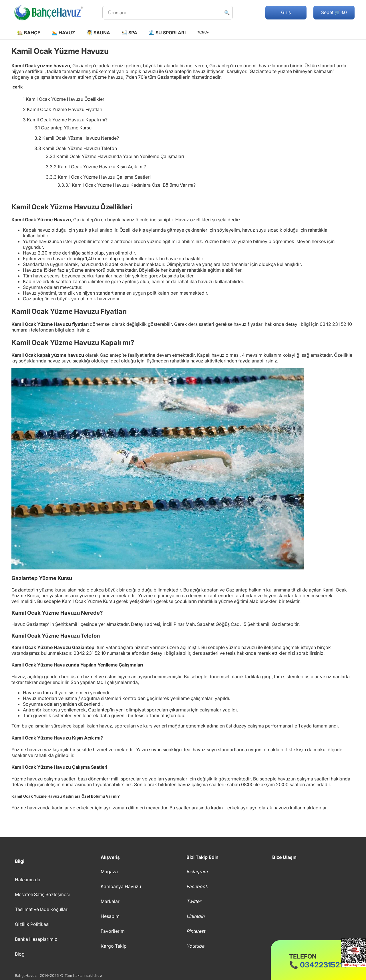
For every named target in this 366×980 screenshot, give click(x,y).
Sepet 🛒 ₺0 (334, 12)
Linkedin (195, 916)
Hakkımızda (28, 880)
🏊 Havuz (63, 33)
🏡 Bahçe (29, 33)
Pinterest (196, 931)
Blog (20, 954)
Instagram (197, 871)
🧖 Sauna (98, 33)
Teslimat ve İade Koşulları (42, 909)
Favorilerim (113, 931)
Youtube (195, 946)
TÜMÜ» (203, 32)
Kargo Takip (114, 946)
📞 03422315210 (318, 961)
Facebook (197, 886)
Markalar (110, 901)
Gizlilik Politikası (32, 924)
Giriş (286, 12)
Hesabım (110, 916)
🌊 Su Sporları (167, 33)
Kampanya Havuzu (121, 886)
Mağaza (109, 871)
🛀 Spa (129, 33)
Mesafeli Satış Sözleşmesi (42, 894)
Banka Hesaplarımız (36, 939)
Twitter (194, 901)
